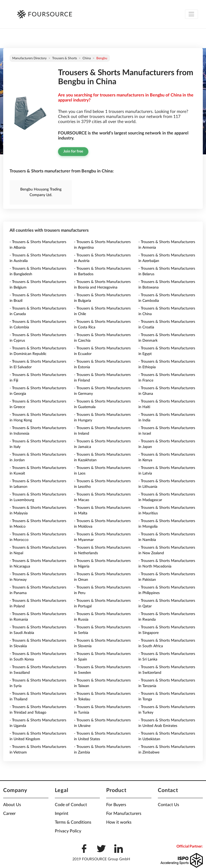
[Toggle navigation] (191, 14)
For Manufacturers (124, 814)
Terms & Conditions (73, 822)
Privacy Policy (68, 831)
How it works (119, 822)
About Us (12, 805)
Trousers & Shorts (65, 58)
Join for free (73, 151)
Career (9, 814)
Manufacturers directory (29, 58)
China (87, 58)
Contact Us (168, 805)
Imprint (62, 814)
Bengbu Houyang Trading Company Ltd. (41, 192)
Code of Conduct (71, 805)
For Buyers (116, 805)
